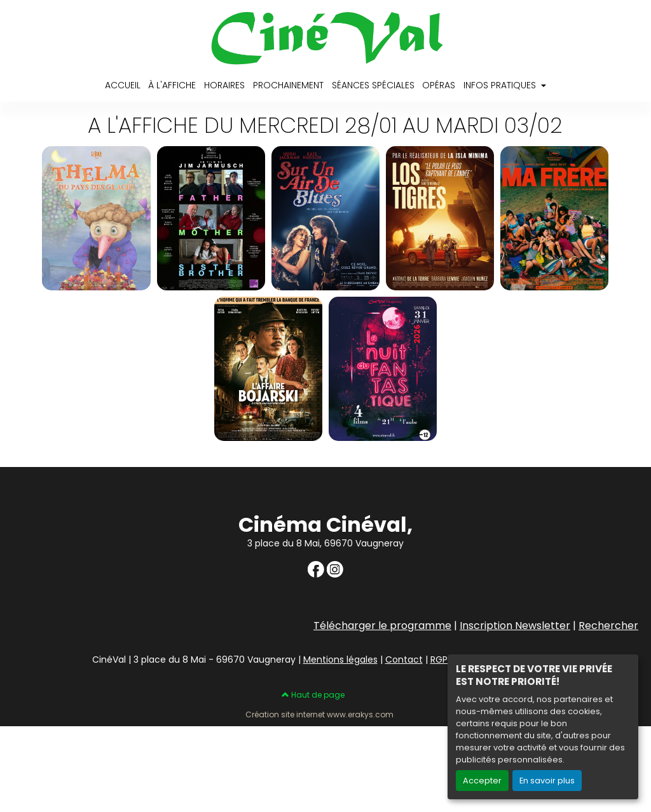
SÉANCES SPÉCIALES (373, 85)
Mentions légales (340, 660)
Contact (404, 660)
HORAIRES (224, 85)
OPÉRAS (439, 85)
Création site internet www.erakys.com (319, 715)
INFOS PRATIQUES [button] (501, 85)
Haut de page (313, 695)
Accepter (482, 781)
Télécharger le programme (382, 626)
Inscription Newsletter (515, 626)
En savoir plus (547, 781)
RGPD (442, 660)
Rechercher (608, 626)
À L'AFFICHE (172, 85)
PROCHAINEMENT (288, 85)
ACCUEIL (123, 85)
